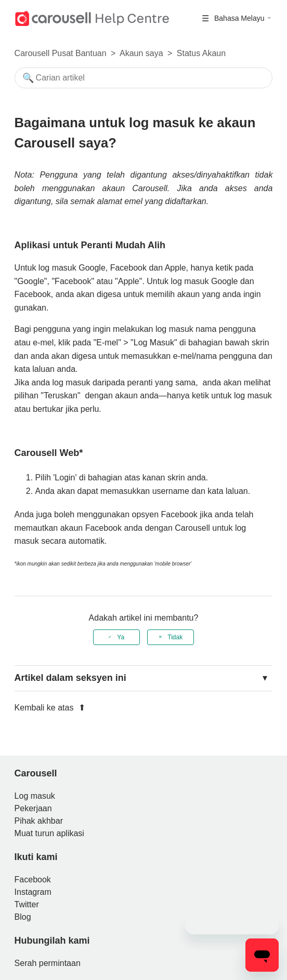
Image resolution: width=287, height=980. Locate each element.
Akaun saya (141, 53)
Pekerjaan (33, 808)
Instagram (33, 892)
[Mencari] (144, 78)
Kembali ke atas (50, 708)
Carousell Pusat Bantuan (61, 53)
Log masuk (35, 796)
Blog (23, 917)
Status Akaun (201, 53)
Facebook (33, 880)
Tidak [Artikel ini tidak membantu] (175, 637)
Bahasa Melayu (240, 18)
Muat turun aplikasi (49, 833)
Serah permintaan (48, 963)
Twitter (27, 904)
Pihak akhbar (39, 821)
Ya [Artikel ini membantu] (121, 637)
